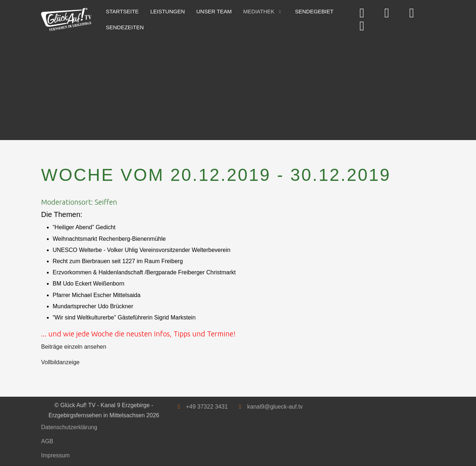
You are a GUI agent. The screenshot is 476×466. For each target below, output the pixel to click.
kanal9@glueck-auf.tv (275, 407)
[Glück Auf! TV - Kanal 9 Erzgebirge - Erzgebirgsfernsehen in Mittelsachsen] (66, 20)
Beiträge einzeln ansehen (74, 347)
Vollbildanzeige (60, 362)
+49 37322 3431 (207, 407)
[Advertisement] (238, 86)
